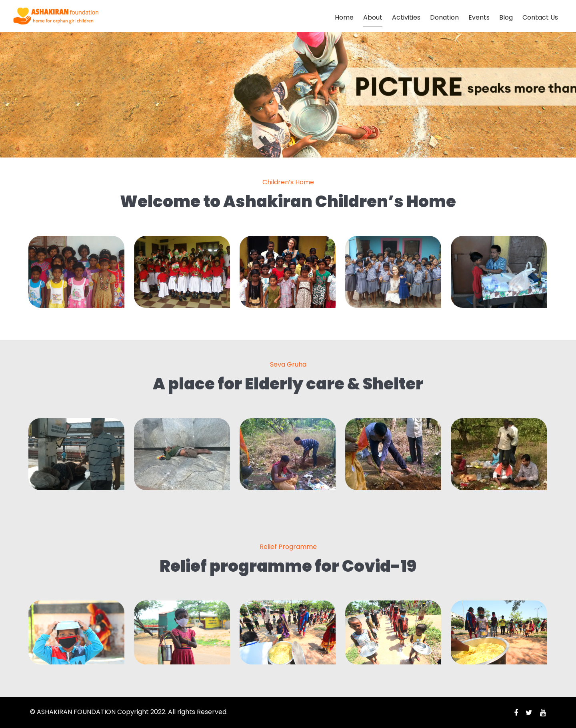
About (373, 17)
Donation (444, 17)
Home (344, 17)
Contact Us (540, 17)
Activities (406, 17)
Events (479, 17)
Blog (506, 17)
